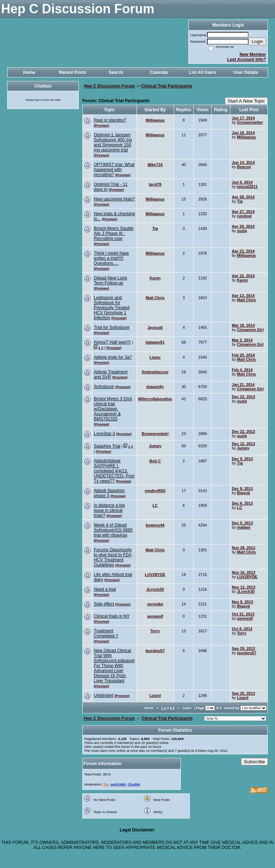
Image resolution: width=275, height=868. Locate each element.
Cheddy (134, 784)
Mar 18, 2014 (243, 325)
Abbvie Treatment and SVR (111, 374)
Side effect (104, 604)
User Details (246, 72)
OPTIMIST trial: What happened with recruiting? (114, 170)
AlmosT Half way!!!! (112, 342)
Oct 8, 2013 (242, 629)
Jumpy (155, 446)
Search (116, 72)
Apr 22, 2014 (243, 276)
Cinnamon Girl (250, 330)
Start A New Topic (246, 101)
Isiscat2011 (247, 187)
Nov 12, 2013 (243, 587)
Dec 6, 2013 (242, 503)
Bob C (155, 461)
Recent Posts (72, 72)
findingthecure (155, 372)
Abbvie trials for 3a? (113, 357)
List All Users (202, 72)
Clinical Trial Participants (167, 86)
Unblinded (103, 695)
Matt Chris (155, 298)
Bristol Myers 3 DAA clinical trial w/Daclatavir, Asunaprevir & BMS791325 (113, 409)
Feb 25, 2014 (243, 355)
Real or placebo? (110, 120)
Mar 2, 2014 (242, 340)
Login (257, 41)
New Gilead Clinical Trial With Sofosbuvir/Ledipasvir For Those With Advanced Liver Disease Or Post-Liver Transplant (114, 666)
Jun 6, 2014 (242, 182)
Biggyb (244, 493)
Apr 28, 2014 (243, 197)
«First (149, 708)
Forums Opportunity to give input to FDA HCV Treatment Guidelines (113, 557)
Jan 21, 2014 (243, 385)
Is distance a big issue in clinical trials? (109, 510)
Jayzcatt (155, 327)
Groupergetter (250, 122)
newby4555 (155, 491)
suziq (242, 231)
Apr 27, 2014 (243, 212)
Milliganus (155, 120)
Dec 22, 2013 (243, 397)
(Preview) (102, 125)
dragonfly (155, 387)
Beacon (244, 167)
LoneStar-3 (104, 434)
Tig (240, 201)
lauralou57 (155, 651)
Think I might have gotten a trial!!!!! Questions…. (111, 258)
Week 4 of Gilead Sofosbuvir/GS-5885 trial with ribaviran (113, 530)
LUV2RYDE (155, 575)
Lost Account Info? (247, 60)
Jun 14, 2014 (243, 162)
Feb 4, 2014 (242, 370)
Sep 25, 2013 (243, 693)
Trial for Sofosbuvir (112, 327)
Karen (155, 278)
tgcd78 (155, 184)
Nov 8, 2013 (242, 602)
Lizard (155, 695)
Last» (188, 708)
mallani (244, 527)
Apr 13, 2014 (243, 296)
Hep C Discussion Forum (109, 86)
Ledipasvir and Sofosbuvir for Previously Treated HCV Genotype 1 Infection (112, 308)
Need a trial (105, 589)
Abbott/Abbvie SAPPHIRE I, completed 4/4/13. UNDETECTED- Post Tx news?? (114, 471)
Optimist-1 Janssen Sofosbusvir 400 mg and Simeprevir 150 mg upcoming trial (113, 142)
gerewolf (155, 616)
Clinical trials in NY (112, 616)
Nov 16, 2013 (243, 572)
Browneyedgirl (155, 434)
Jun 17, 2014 (243, 118)
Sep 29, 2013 (243, 648)
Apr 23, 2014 (243, 251)
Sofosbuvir (104, 387)
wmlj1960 (118, 784)
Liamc (155, 357)
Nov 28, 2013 (243, 548)
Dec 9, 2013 (242, 459)
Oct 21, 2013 (243, 614)
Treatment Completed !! (106, 633)
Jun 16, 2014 (243, 133)
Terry (155, 631)
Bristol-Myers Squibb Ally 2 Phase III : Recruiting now (114, 233)
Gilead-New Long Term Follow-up (110, 280)
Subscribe (254, 762)
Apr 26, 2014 (243, 226)
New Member (253, 55)
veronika (155, 604)
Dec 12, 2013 (243, 444)
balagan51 (155, 342)
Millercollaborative (155, 399)
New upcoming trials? (114, 199)
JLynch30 (155, 589)
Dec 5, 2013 (242, 523)
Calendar (159, 72)
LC (155, 505)
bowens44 (155, 525)
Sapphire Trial (107, 446)
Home (29, 72)
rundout (244, 216)
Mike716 (155, 165)
